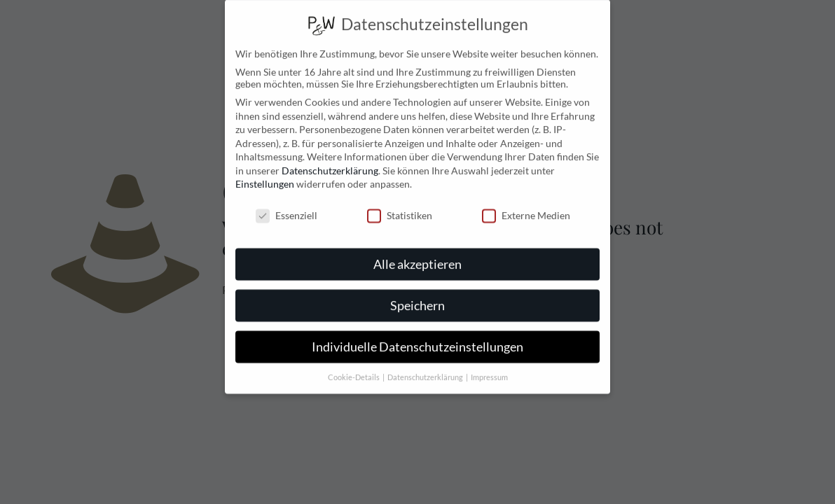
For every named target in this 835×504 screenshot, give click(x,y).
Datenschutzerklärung (330, 161)
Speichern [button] (417, 296)
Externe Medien (526, 206)
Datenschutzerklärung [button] (426, 367)
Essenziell (287, 206)
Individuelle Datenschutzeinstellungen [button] (417, 337)
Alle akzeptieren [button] (417, 254)
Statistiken (400, 206)
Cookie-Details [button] (354, 367)
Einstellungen (265, 175)
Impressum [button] (489, 367)
